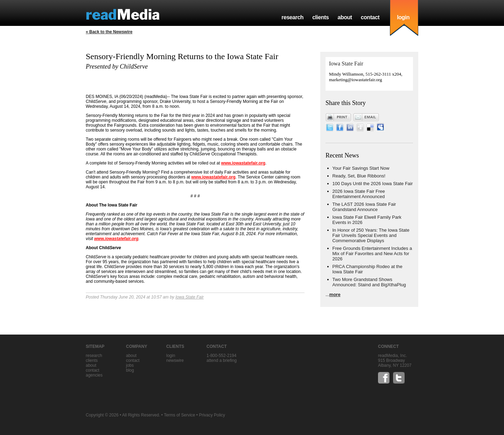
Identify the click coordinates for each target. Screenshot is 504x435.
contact (370, 17)
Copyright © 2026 (102, 415)
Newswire (175, 360)
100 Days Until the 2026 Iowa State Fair (373, 184)
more (335, 294)
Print (338, 117)
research (292, 17)
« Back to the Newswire (109, 32)
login (403, 17)
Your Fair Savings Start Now (361, 168)
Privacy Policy (212, 415)
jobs (130, 365)
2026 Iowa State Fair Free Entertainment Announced (359, 194)
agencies (94, 375)
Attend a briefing (222, 360)
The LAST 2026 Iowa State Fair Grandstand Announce (364, 207)
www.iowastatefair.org (243, 163)
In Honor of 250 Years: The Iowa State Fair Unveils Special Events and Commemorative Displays (371, 235)
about (345, 17)
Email (366, 117)
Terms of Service (179, 415)
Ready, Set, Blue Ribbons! (359, 176)
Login (171, 356)
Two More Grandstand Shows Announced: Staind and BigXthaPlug (369, 282)
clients (320, 17)
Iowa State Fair (190, 297)
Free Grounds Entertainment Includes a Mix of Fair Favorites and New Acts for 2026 (372, 254)
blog (130, 370)
